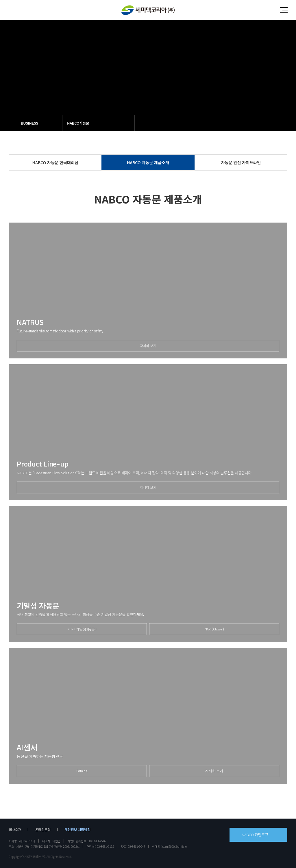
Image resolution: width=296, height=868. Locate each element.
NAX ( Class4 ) (214, 629)
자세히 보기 (148, 346)
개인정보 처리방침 (77, 830)
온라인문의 (43, 830)
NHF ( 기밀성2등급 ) (82, 629)
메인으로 (8, 123)
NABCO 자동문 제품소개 (148, 162)
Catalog (82, 771)
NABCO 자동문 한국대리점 (55, 162)
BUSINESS (29, 123)
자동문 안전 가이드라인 (241, 162)
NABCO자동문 (78, 123)
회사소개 (15, 830)
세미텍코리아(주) (148, 10)
